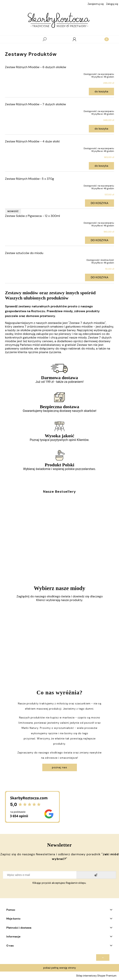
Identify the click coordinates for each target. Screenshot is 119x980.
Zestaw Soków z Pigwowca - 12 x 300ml (32, 216)
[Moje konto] (74, 39)
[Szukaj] (45, 39)
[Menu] (15, 39)
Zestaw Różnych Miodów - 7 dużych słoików (35, 104)
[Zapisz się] (96, 875)
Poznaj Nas (59, 767)
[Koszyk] (104, 39)
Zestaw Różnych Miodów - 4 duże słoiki (32, 141)
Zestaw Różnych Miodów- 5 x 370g (30, 179)
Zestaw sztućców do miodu (24, 253)
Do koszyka (101, 91)
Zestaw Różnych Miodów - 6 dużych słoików (36, 67)
